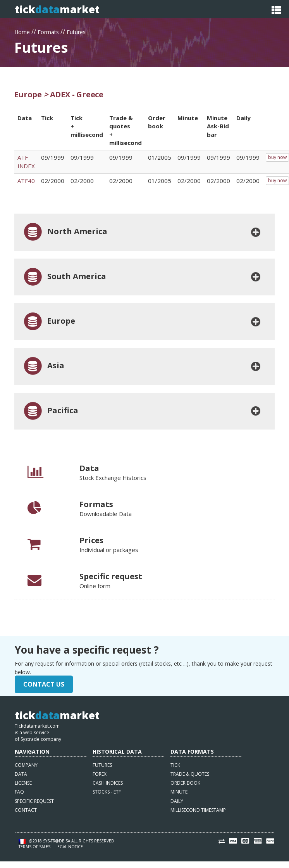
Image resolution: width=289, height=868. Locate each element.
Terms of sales (34, 847)
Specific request (34, 801)
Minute (179, 792)
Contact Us (44, 684)
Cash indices (108, 783)
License (23, 783)
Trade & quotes (190, 774)
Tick (175, 765)
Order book (185, 783)
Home (22, 31)
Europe (49, 322)
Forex (100, 774)
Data (21, 774)
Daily (177, 801)
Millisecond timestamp (198, 810)
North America (65, 232)
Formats (48, 31)
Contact (26, 810)
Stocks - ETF (107, 792)
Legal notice (69, 847)
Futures (76, 31)
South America (64, 277)
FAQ (19, 792)
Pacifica (50, 411)
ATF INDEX (26, 161)
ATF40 (26, 181)
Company (26, 765)
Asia (43, 366)
